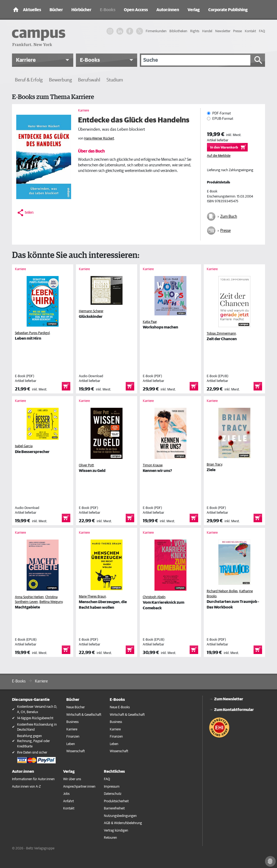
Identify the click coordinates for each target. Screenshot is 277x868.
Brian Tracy (214, 465)
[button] (43, 60)
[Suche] (196, 60)
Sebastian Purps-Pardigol (32, 333)
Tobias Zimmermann (221, 334)
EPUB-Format (223, 119)
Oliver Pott (86, 465)
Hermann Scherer (91, 311)
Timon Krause (153, 465)
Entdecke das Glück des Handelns (134, 120)
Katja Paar (150, 322)
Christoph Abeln (154, 597)
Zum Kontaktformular (234, 710)
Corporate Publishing (228, 10)
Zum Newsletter (229, 699)
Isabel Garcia (24, 446)
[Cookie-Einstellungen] (270, 861)
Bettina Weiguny (51, 602)
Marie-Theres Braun (92, 597)
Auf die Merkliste (219, 156)
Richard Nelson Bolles (222, 591)
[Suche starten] (258, 60)
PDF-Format (222, 113)
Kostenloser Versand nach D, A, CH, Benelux (37, 709)
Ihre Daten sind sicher (32, 753)
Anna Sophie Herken (29, 597)
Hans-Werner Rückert (99, 139)
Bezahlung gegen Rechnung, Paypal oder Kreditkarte (33, 741)
